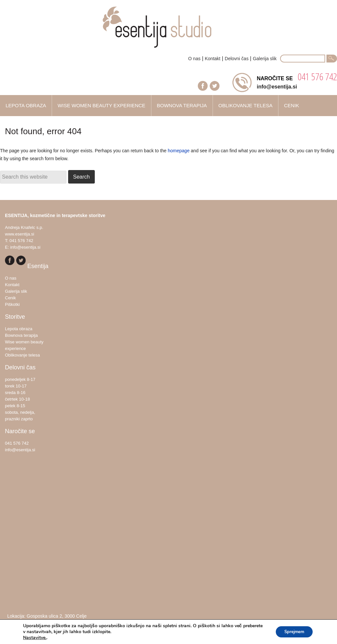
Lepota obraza (19, 329)
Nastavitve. (35, 638)
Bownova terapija (21, 335)
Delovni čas (237, 59)
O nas (194, 59)
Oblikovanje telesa (22, 355)
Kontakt (212, 59)
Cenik (10, 298)
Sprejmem (292, 632)
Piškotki (12, 304)
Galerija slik (265, 59)
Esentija (168, 30)
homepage (179, 151)
